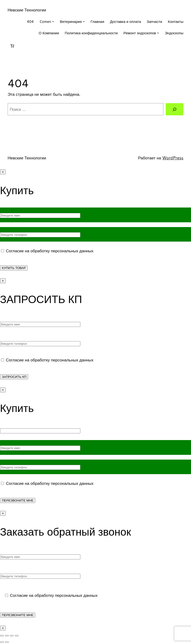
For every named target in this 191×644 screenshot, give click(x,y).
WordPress (173, 158)
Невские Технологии (27, 10)
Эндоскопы (174, 33)
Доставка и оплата (125, 21)
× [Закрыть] (3, 172)
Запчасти (154, 21)
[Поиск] (175, 109)
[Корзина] (12, 46)
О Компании (49, 33)
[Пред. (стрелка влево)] (2, 642)
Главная (97, 21)
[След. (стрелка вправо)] (7, 642)
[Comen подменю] (53, 21)
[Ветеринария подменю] (84, 21)
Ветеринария (71, 21)
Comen (45, 21)
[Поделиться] (12, 636)
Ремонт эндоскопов (140, 33)
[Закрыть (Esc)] (17, 636)
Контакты (176, 21)
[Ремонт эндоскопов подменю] (158, 33)
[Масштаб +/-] (2, 636)
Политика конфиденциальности (91, 33)
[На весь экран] (7, 636)
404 (30, 21)
